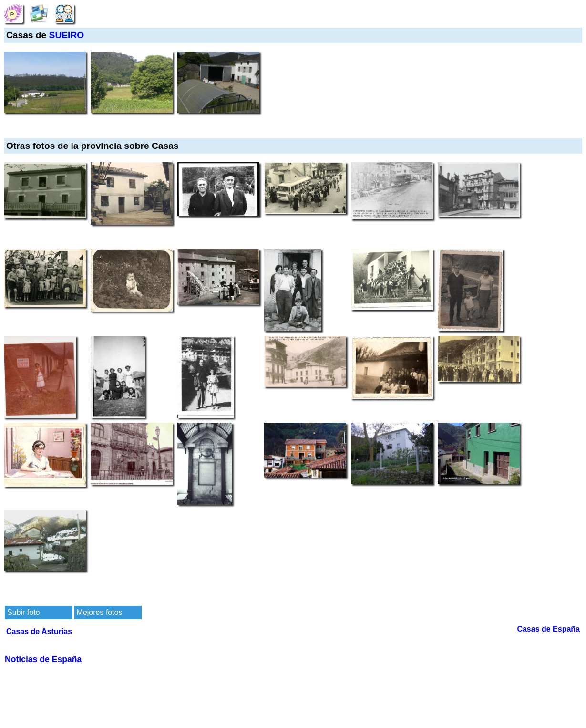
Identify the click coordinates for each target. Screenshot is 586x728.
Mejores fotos (100, 612)
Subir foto (23, 612)
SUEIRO (67, 35)
